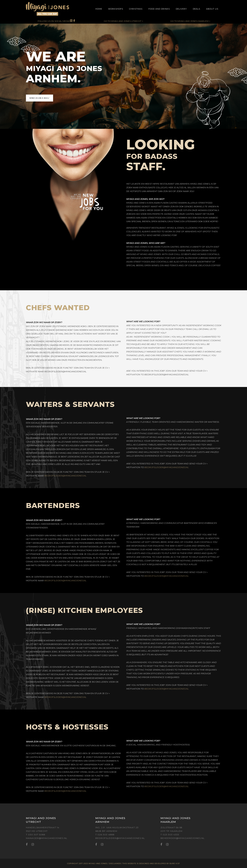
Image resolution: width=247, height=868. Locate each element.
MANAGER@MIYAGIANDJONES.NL (47, 838)
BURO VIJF (175, 863)
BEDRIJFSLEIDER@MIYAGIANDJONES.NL (65, 371)
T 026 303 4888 (105, 835)
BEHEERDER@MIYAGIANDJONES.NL (183, 838)
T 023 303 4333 (170, 835)
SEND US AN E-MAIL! (40, 98)
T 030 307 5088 (36, 835)
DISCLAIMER (115, 863)
